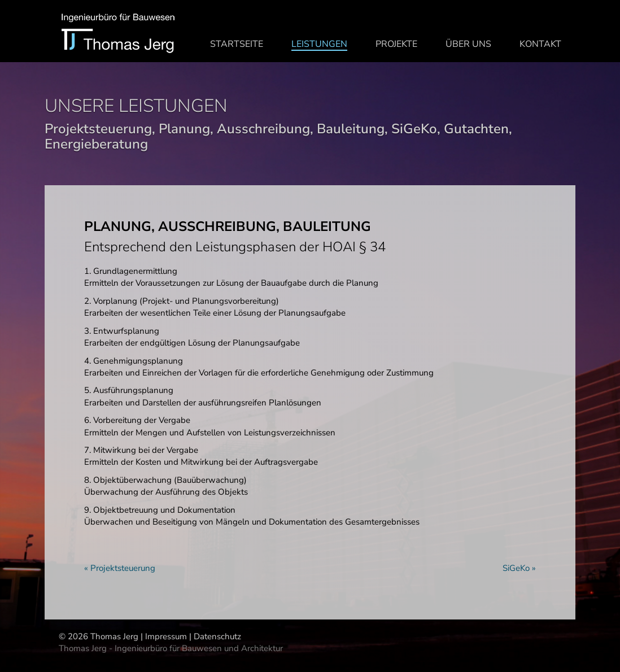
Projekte (396, 44)
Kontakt (540, 44)
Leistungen (319, 44)
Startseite (237, 44)
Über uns (468, 44)
